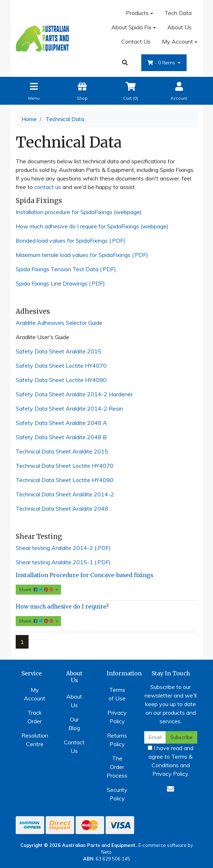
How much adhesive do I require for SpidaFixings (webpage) (92, 226)
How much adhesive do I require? (62, 607)
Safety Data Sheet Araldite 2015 (59, 351)
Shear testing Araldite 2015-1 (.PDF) (63, 562)
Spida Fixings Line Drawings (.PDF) (60, 283)
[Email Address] (155, 737)
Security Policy (117, 794)
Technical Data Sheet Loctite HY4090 (65, 480)
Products (137, 13)
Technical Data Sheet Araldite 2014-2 (65, 494)
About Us (179, 27)
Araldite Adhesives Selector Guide (59, 323)
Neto (106, 852)
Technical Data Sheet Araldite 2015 (62, 451)
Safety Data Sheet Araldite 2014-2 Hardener (74, 394)
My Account (35, 694)
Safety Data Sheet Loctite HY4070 (61, 366)
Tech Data (178, 13)
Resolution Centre (35, 740)
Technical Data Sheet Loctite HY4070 (65, 466)
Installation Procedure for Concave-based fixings (84, 575)
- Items (162, 63)
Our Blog (74, 724)
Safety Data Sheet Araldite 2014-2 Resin (69, 408)
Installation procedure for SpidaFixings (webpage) (79, 212)
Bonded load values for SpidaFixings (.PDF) (70, 240)
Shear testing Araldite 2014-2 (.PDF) (63, 548)
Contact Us (136, 41)
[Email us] (171, 789)
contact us (48, 187)
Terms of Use (117, 694)
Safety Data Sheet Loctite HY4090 (61, 380)
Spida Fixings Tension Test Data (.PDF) (66, 269)
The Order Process (117, 767)
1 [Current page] (22, 642)
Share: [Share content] (37, 589)
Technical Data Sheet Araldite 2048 (62, 509)
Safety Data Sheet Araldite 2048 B (61, 437)
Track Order (35, 717)
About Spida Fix (131, 27)
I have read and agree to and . (171, 761)
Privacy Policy (117, 717)
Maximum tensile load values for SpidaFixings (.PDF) (82, 255)
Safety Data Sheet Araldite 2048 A (61, 423)
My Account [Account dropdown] (177, 41)
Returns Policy (117, 740)
